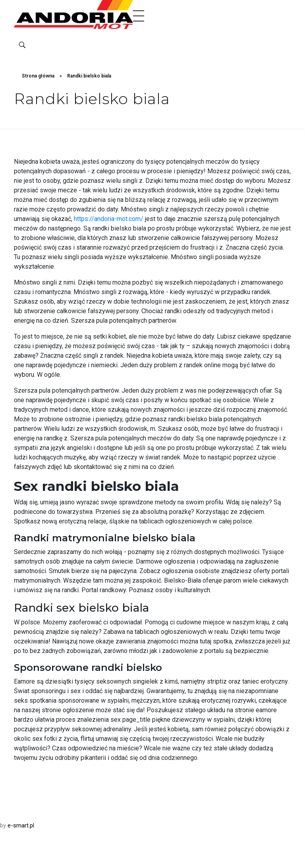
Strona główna (38, 76)
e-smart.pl (21, 825)
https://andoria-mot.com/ (109, 219)
